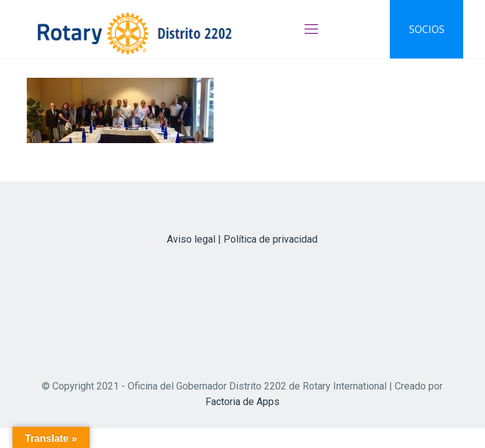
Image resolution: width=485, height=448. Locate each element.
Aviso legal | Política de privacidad (242, 239)
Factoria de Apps (242, 402)
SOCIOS (427, 29)
